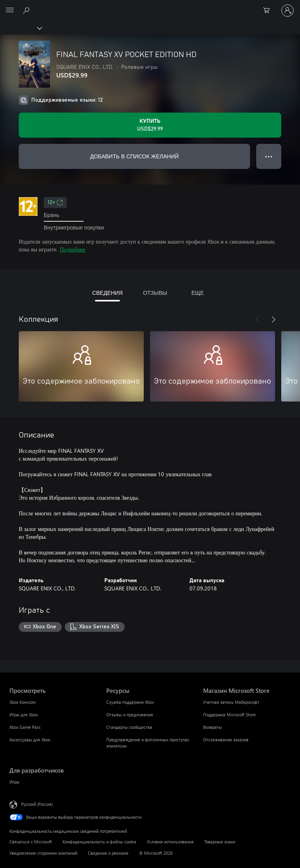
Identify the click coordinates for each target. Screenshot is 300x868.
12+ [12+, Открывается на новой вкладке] (55, 203)
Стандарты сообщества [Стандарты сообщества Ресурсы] (129, 727)
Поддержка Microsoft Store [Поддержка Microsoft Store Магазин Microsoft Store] (229, 715)
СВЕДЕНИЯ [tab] (107, 293)
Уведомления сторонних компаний (43, 853)
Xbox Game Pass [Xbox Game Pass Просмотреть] (25, 727)
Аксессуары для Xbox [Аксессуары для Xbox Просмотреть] (30, 740)
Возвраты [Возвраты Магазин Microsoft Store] (212, 727)
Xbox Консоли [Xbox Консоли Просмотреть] (22, 702)
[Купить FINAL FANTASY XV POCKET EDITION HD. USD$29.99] (150, 125)
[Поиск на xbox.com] (27, 10)
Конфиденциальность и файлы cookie (99, 842)
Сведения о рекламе (108, 853)
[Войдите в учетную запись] (287, 11)
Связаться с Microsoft (31, 842)
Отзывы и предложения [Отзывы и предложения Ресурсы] (130, 715)
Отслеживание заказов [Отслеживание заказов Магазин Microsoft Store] (226, 740)
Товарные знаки (220, 842)
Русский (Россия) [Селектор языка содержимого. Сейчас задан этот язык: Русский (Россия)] (37, 804)
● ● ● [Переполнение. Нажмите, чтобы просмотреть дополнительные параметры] (269, 156)
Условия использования (170, 842)
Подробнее (72, 249)
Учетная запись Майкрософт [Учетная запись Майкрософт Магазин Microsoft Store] (231, 702)
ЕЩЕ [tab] (198, 293)
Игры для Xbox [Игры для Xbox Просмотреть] (24, 715)
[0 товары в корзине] (269, 11)
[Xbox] (21, 28)
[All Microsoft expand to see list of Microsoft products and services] (10, 11)
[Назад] (258, 319)
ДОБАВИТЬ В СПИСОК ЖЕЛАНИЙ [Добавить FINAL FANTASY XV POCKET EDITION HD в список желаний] (134, 156)
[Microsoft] (150, 6)
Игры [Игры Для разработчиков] (14, 782)
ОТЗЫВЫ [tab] (155, 293)
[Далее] (273, 319)
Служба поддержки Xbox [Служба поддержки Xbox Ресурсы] (130, 702)
